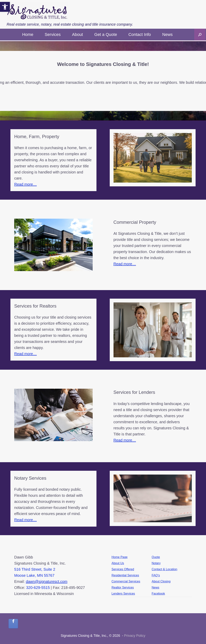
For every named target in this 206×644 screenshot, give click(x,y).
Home (28, 34)
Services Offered (123, 569)
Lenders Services (123, 594)
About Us (118, 563)
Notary (156, 563)
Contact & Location (164, 569)
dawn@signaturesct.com (47, 581)
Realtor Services (123, 587)
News (167, 34)
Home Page (120, 557)
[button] (200, 35)
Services (53, 34)
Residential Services (125, 575)
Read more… (25, 184)
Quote (156, 557)
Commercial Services (126, 581)
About (78, 34)
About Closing (161, 581)
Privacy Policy (135, 636)
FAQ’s (156, 575)
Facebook (158, 594)
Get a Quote (106, 34)
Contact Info (140, 34)
